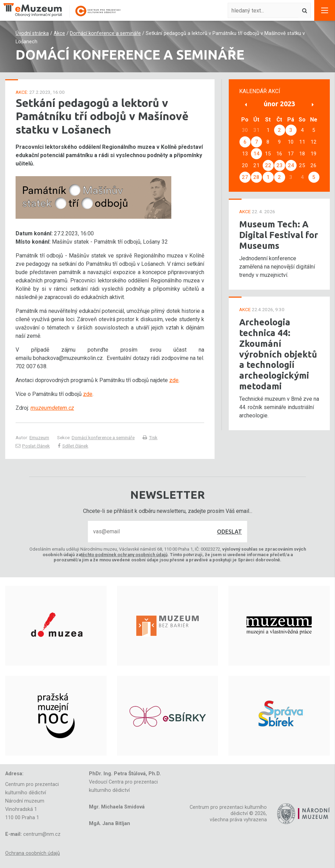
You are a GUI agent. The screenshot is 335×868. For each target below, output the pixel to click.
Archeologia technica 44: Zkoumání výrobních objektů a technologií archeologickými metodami (278, 354)
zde (174, 380)
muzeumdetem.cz (52, 408)
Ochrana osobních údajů (33, 853)
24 (291, 165)
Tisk (150, 437)
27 (245, 177)
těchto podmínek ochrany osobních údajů (124, 555)
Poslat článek (33, 446)
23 (280, 165)
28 (256, 177)
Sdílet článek (73, 446)
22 (268, 165)
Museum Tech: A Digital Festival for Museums (279, 235)
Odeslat (229, 532)
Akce (59, 33)
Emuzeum (39, 437)
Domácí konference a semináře (105, 33)
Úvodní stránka (32, 33)
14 (256, 154)
